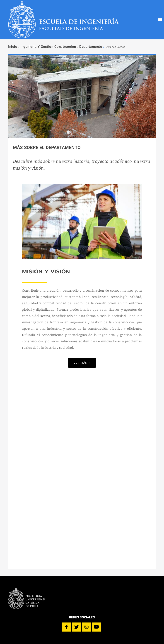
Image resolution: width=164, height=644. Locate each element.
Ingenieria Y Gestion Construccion (48, 47)
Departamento (91, 47)
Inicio (13, 47)
